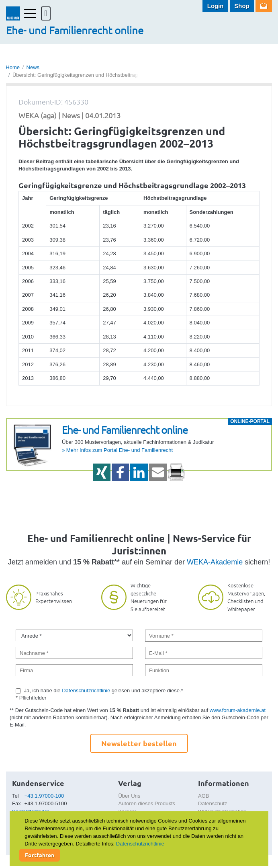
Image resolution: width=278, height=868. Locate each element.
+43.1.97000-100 (44, 796)
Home (13, 67)
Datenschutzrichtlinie (86, 691)
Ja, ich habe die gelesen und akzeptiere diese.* (104, 691)
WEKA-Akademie (215, 562)
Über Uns (129, 796)
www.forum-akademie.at (238, 710)
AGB (203, 796)
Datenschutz (213, 803)
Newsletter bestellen (139, 743)
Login (216, 6)
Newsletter (264, 6)
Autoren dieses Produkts (147, 803)
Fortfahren (40, 855)
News (33, 67)
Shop (242, 6)
